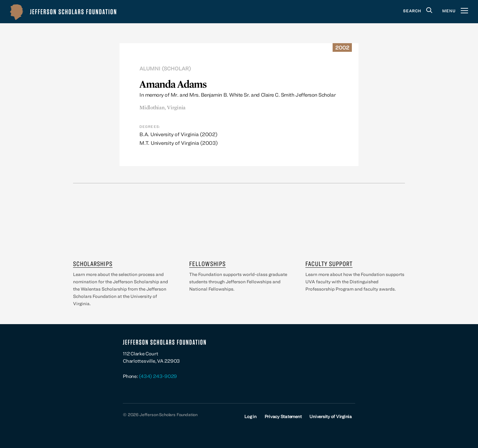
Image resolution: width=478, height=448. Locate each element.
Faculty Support (329, 264)
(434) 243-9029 (158, 376)
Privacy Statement (283, 416)
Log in (250, 416)
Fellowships (207, 264)
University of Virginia (331, 416)
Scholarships (93, 264)
